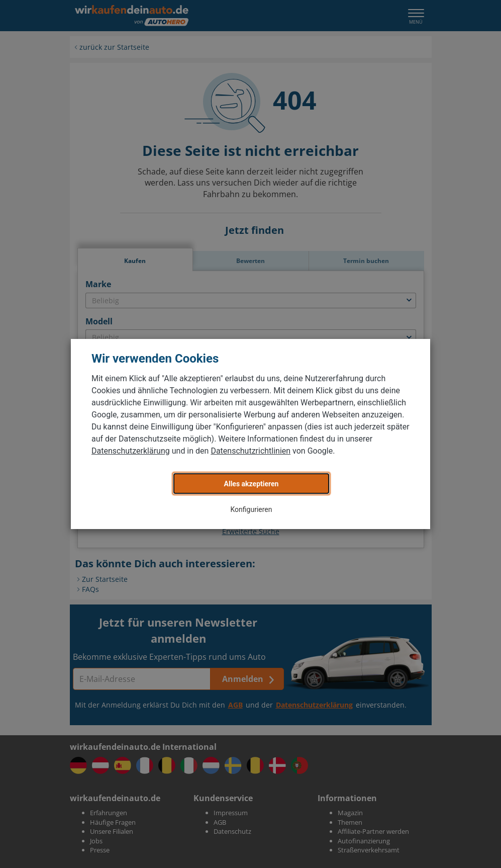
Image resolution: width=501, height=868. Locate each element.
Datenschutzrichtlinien (251, 451)
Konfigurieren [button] (252, 509)
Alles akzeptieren (252, 484)
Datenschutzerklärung (131, 451)
